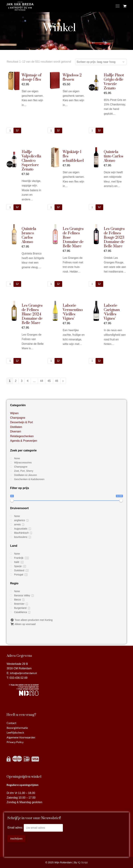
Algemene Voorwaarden (21, 737)
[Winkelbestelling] (101, 62)
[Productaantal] (10, 130)
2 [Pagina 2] (16, 381)
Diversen (15, 431)
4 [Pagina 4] (28, 381)
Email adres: (15, 828)
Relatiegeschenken (22, 436)
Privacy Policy (15, 742)
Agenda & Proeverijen (24, 441)
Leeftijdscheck (15, 732)
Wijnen (14, 413)
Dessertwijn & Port (21, 422)
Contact (11, 723)
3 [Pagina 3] (22, 381)
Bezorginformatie (17, 728)
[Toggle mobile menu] (118, 6)
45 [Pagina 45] (49, 381)
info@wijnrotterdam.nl (23, 673)
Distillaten (16, 427)
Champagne (18, 418)
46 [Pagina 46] (57, 381)
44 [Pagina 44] (42, 381)
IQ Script (83, 862)
